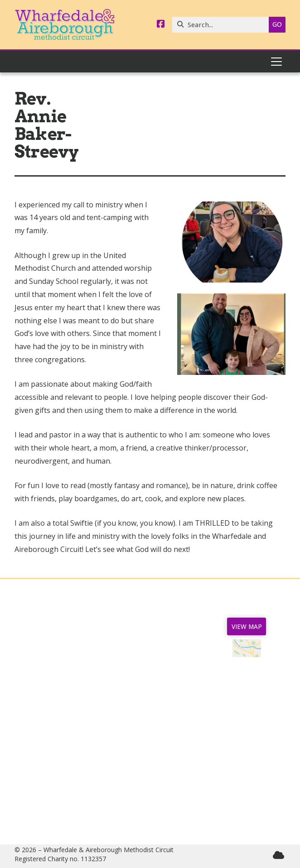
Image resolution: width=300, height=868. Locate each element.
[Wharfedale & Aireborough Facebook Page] (161, 24)
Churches (53, 676)
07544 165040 (154, 779)
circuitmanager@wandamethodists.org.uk (186, 808)
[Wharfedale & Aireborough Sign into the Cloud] (278, 855)
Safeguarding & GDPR (53, 712)
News (53, 661)
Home (53, 647)
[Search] (223, 25)
